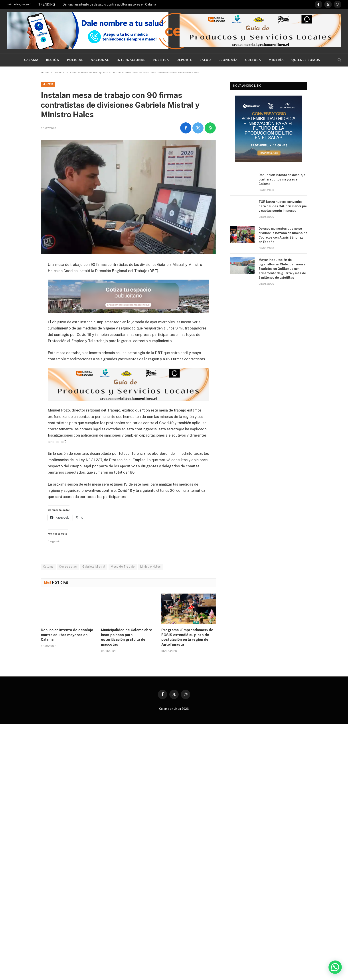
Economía (228, 60)
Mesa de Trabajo (123, 567)
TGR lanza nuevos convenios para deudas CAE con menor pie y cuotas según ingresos (283, 206)
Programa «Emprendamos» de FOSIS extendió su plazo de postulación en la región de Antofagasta (187, 637)
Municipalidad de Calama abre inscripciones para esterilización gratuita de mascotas (127, 637)
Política (161, 60)
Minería (276, 60)
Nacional (100, 60)
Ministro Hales (150, 567)
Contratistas (68, 567)
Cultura (253, 60)
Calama (31, 60)
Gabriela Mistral (94, 567)
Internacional (131, 60)
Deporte (184, 60)
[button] (335, 967)
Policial (75, 60)
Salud (205, 60)
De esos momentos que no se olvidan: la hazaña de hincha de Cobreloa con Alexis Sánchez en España (283, 235)
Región (53, 60)
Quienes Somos (306, 60)
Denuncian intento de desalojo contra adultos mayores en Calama (109, 4)
